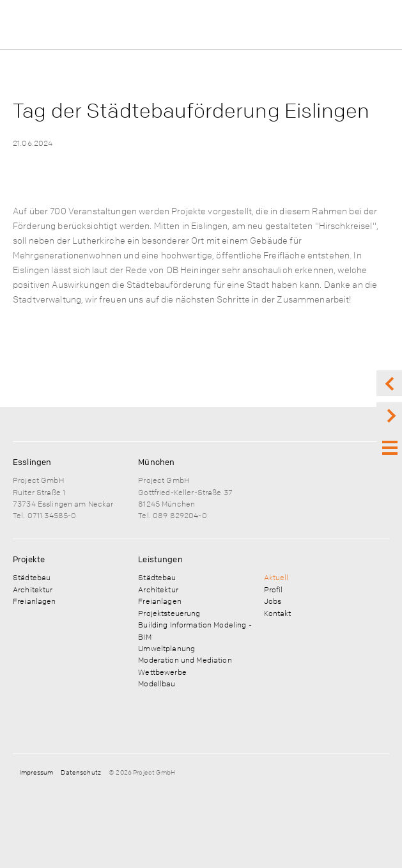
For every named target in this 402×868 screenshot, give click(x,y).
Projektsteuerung (169, 613)
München (156, 462)
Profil (274, 589)
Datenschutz (81, 772)
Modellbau (157, 683)
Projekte (29, 559)
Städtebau (32, 577)
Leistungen (160, 559)
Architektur (33, 589)
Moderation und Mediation (185, 659)
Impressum (36, 772)
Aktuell (276, 577)
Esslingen (32, 462)
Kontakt (278, 613)
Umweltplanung (166, 648)
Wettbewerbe (162, 672)
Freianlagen (35, 601)
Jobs (273, 601)
